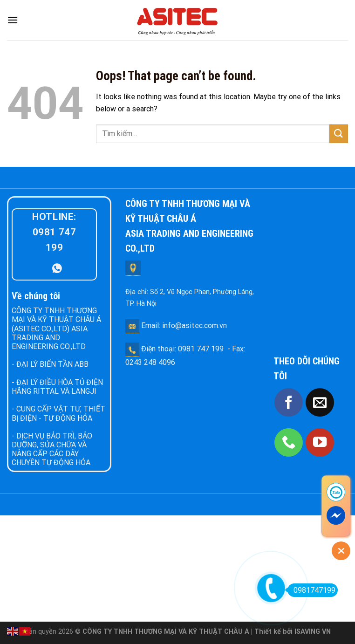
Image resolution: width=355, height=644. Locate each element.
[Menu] (13, 20)
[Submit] (339, 134)
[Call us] (289, 442)
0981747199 (311, 590)
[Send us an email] (320, 402)
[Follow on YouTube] (320, 442)
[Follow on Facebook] (289, 402)
